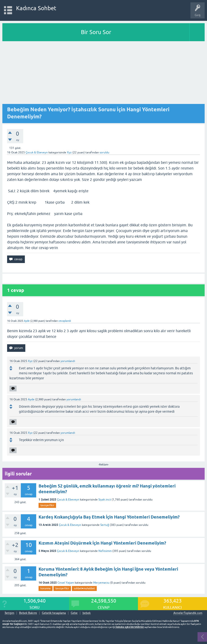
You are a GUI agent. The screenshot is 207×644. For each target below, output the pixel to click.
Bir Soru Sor (96, 32)
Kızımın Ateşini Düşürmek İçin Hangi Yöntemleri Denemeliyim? (102, 543)
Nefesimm (105, 551)
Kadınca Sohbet (36, 8)
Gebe (74, 613)
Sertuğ (105, 525)
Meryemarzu (101, 583)
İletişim (9, 613)
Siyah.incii (105, 500)
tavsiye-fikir (47, 505)
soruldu (104, 152)
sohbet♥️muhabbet (84, 588)
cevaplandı (65, 321)
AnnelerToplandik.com (188, 613)
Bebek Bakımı (28, 613)
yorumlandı (68, 361)
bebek (87, 613)
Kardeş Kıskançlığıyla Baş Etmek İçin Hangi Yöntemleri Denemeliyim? (109, 517)
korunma (46, 588)
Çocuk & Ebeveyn (37, 152)
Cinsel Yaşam (66, 583)
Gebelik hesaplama (54, 613)
